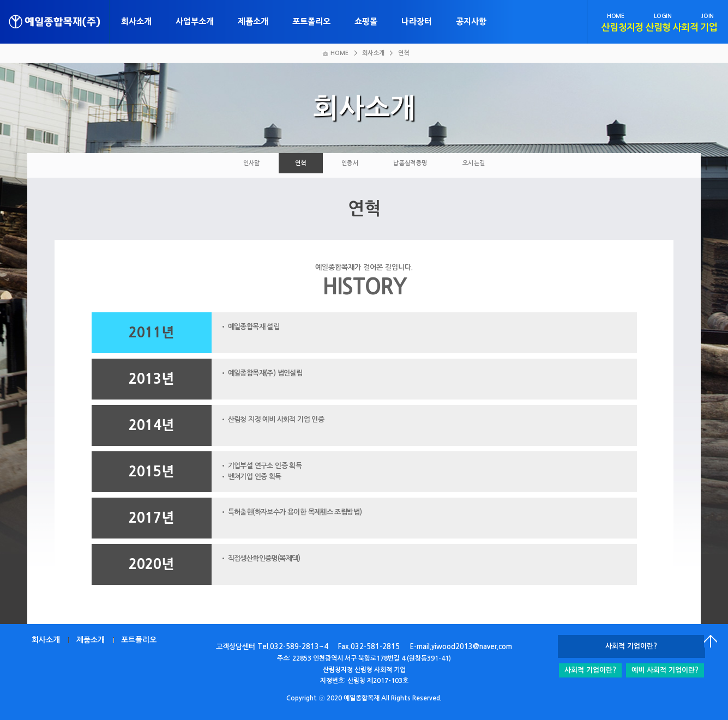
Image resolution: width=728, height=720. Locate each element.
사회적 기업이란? (590, 670)
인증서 (350, 163)
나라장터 (417, 22)
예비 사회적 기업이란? (665, 670)
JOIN (708, 16)
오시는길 (474, 163)
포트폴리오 (311, 22)
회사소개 (136, 22)
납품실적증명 (410, 163)
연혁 (301, 163)
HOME (616, 16)
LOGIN (663, 16)
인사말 (252, 163)
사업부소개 (195, 22)
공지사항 (471, 22)
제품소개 (253, 22)
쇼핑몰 (366, 22)
